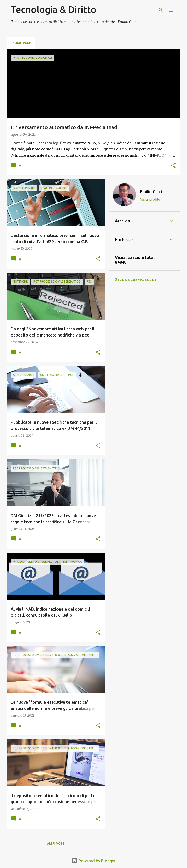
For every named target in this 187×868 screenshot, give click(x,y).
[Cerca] (161, 10)
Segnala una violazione (136, 279)
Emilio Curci (151, 192)
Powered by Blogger (93, 861)
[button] (173, 166)
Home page (22, 43)
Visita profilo (150, 199)
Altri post (56, 844)
